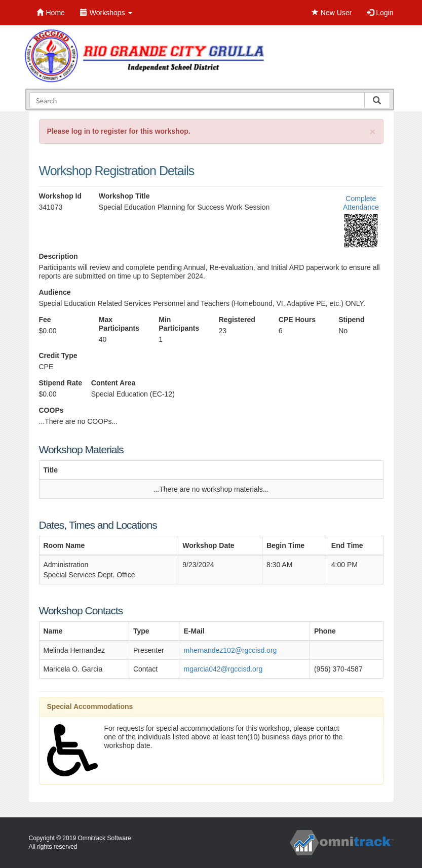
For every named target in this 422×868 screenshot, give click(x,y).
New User (332, 13)
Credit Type (58, 356)
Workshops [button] (106, 13)
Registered (237, 320)
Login (380, 13)
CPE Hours (297, 320)
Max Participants (119, 324)
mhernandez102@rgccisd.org (230, 650)
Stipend (351, 320)
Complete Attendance (361, 203)
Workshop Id (61, 196)
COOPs (51, 410)
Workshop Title (124, 196)
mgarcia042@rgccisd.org (223, 669)
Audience (55, 292)
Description (59, 256)
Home (51, 13)
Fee (45, 320)
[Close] (372, 131)
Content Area (113, 383)
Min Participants (179, 324)
